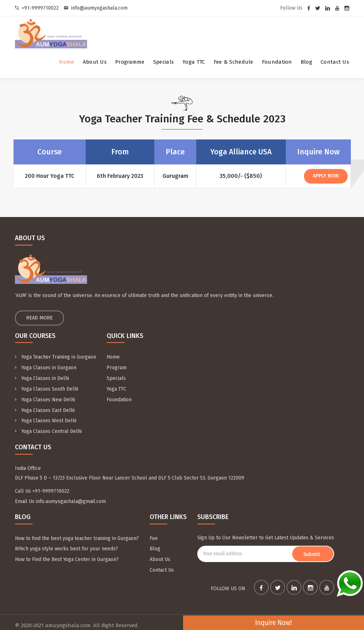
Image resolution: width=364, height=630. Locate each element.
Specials (164, 62)
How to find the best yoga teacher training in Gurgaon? (77, 532)
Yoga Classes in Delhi (42, 377)
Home (66, 62)
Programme (130, 62)
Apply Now (325, 176)
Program (117, 367)
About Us (95, 62)
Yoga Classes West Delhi (46, 416)
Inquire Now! (328, 623)
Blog (306, 62)
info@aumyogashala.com (99, 8)
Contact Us (335, 62)
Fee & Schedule (234, 62)
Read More (39, 317)
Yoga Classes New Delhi (45, 396)
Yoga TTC (194, 62)
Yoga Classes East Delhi (45, 406)
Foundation (277, 62)
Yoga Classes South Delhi (47, 387)
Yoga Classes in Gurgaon (46, 367)
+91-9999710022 (40, 8)
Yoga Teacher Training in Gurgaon (55, 357)
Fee (154, 532)
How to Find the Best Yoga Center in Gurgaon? (67, 552)
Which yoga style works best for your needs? (66, 542)
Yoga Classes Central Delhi (48, 426)
